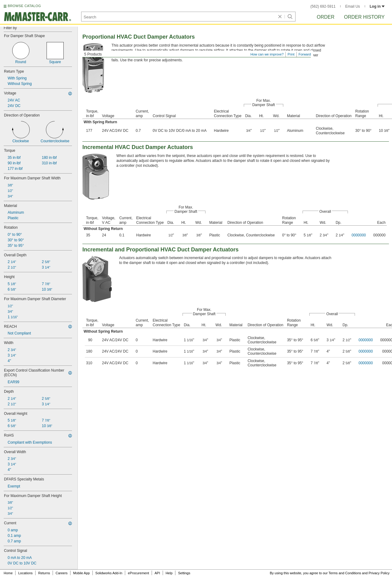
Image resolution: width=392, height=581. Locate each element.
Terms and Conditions (345, 573)
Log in (377, 6)
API (157, 573)
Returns (44, 573)
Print (291, 54)
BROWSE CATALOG (24, 6)
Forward (305, 54)
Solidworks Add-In (109, 573)
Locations (26, 573)
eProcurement (139, 573)
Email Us (352, 6)
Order (326, 17)
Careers (61, 573)
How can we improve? (267, 54)
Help (169, 573)
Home (8, 573)
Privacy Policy (379, 573)
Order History (364, 17)
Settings (184, 573)
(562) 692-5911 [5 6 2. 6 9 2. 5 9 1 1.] (323, 6)
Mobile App (81, 573)
